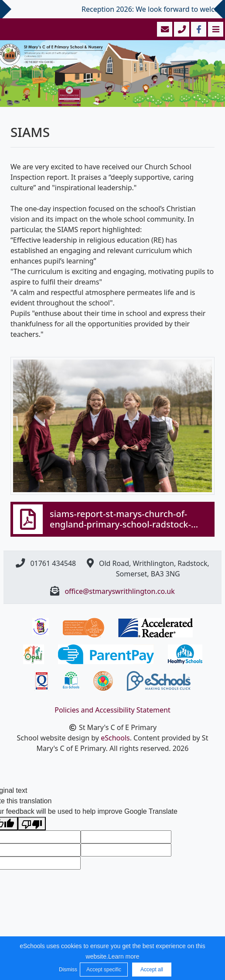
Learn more (124, 956)
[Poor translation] (32, 824)
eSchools (115, 738)
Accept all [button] (152, 970)
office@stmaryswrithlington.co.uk (119, 591)
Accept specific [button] (104, 970)
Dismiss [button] (67, 970)
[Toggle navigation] (215, 29)
